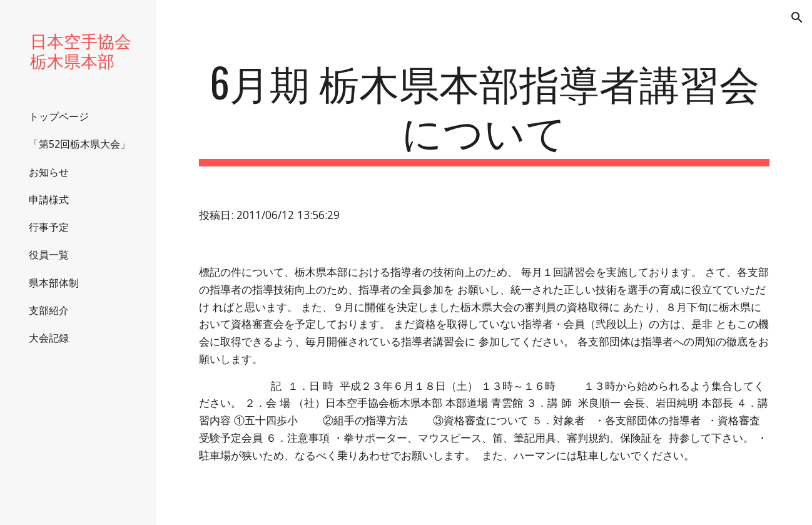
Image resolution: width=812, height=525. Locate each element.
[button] (797, 18)
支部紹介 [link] (49, 310)
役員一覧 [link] (49, 255)
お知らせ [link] (49, 172)
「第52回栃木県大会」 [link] (79, 144)
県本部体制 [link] (54, 283)
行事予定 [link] (49, 227)
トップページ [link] (59, 116)
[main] (484, 112)
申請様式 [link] (49, 200)
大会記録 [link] (49, 338)
